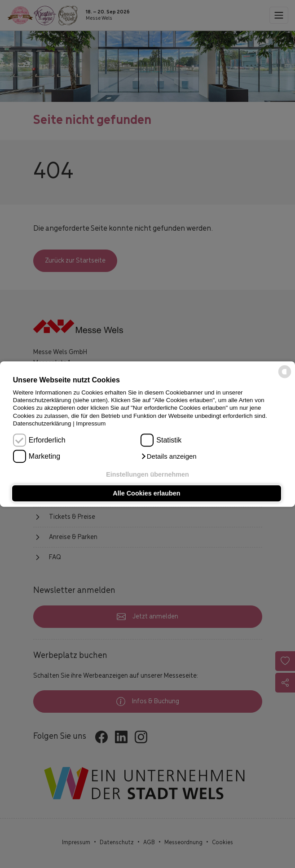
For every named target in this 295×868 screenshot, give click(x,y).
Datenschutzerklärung (42, 423)
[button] (168, 456)
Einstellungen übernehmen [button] (147, 475)
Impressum (91, 423)
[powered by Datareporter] (285, 378)
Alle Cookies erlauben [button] (146, 493)
